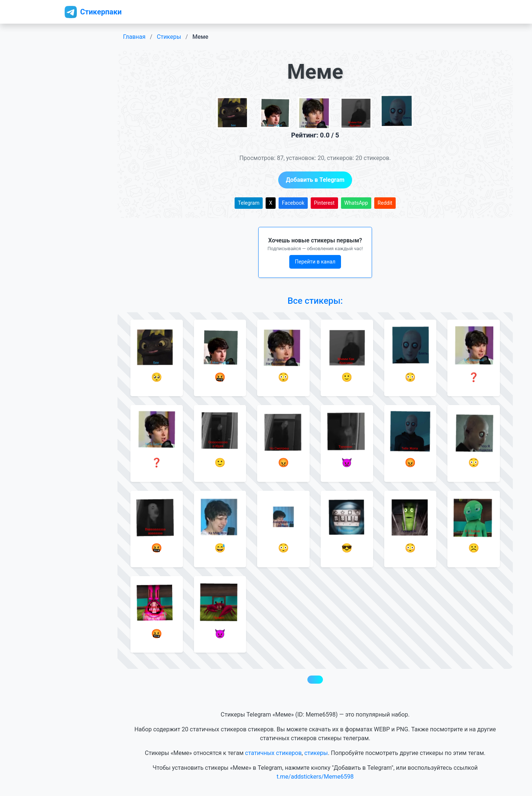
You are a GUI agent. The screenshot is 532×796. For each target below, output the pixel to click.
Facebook (293, 203)
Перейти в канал (315, 262)
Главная (134, 37)
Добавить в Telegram (315, 180)
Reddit (385, 203)
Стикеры (169, 37)
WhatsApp (356, 203)
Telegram (249, 203)
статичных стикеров (273, 753)
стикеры (316, 753)
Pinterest (324, 203)
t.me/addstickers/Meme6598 (315, 777)
